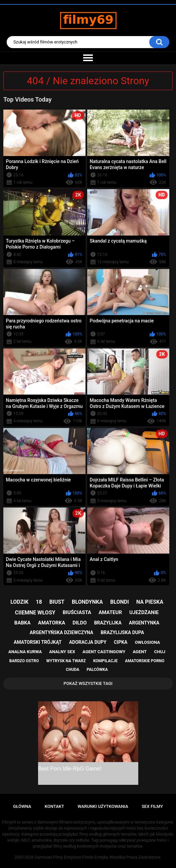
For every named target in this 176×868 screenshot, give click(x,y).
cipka (121, 642)
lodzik (19, 602)
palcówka (97, 670)
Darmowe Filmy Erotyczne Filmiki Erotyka (72, 857)
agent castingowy (104, 652)
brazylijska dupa (122, 632)
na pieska (150, 602)
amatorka (52, 623)
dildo (79, 623)
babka (23, 623)
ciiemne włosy (35, 613)
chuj (160, 652)
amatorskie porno (145, 661)
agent (140, 652)
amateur (110, 612)
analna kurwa (25, 652)
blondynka (87, 602)
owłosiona (147, 642)
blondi (120, 602)
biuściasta (77, 612)
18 (39, 602)
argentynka (144, 623)
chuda (72, 670)
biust (57, 602)
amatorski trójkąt (38, 642)
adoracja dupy (88, 642)
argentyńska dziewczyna (62, 632)
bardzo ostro (24, 661)
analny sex (62, 652)
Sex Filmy (152, 806)
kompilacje (105, 661)
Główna (22, 806)
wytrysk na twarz (66, 661)
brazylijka (108, 623)
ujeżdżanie (144, 612)
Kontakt (54, 806)
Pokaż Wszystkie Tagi (88, 683)
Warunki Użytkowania (103, 806)
